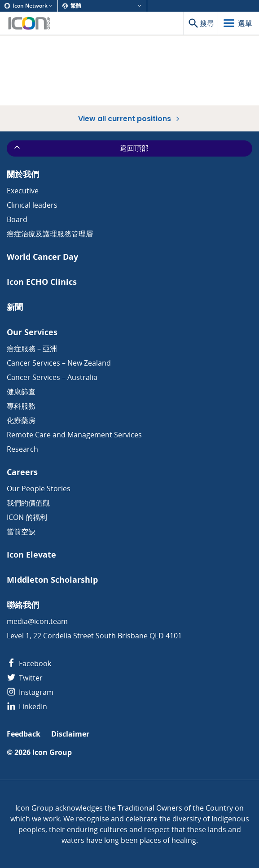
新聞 (15, 307)
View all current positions (130, 118)
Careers (22, 472)
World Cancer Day (42, 257)
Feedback (24, 734)
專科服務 (21, 406)
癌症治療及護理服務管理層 (50, 234)
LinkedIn (27, 707)
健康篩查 (21, 392)
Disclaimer (70, 734)
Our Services (32, 332)
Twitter (25, 678)
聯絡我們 (23, 605)
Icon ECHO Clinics (42, 282)
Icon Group (52, 752)
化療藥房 (21, 420)
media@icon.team (37, 621)
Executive (23, 191)
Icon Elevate (31, 555)
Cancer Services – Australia (52, 377)
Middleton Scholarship (52, 580)
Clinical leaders (32, 205)
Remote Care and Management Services (74, 435)
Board (17, 219)
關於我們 (23, 174)
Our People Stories (39, 489)
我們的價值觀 (28, 503)
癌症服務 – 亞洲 (32, 349)
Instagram (30, 692)
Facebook (29, 663)
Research (22, 449)
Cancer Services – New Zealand (59, 363)
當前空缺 (21, 532)
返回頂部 (81, 148)
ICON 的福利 (27, 517)
